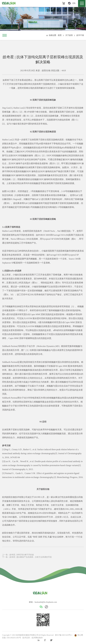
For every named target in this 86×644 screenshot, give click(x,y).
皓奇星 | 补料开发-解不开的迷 (22, 555)
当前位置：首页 (54, 35)
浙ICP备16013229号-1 (64, 635)
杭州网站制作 (37, 638)
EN (72, 3)
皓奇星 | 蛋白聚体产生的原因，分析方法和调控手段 (31, 557)
